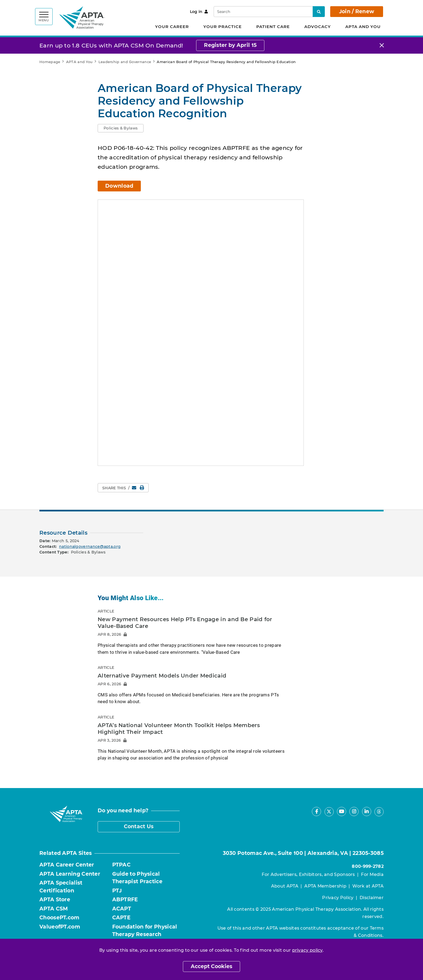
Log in (199, 12)
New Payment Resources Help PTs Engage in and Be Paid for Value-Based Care (185, 623)
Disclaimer (372, 898)
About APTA (285, 886)
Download (119, 186)
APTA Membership (325, 886)
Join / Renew (357, 11)
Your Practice (223, 27)
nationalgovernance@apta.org (90, 546)
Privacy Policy (338, 898)
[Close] (382, 45)
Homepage (50, 62)
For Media (372, 874)
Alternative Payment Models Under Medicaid (162, 676)
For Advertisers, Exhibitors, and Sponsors (308, 874)
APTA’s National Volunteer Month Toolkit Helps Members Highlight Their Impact (179, 729)
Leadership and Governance (125, 62)
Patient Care (273, 27)
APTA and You (363, 27)
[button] (121, 128)
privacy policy (307, 950)
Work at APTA (368, 886)
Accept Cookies (211, 966)
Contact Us (139, 826)
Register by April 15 (230, 45)
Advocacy (318, 27)
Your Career (172, 27)
